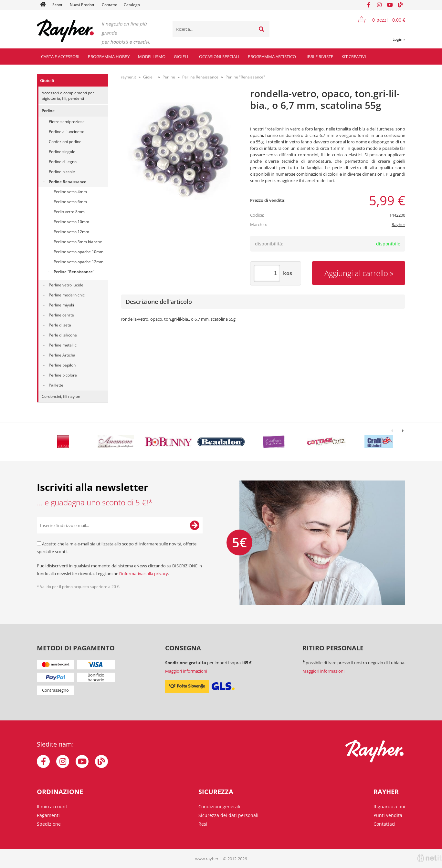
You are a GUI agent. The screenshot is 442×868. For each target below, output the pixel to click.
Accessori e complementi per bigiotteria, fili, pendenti (68, 96)
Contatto (110, 5)
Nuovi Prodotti (83, 5)
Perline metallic (63, 345)
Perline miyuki (61, 305)
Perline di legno (63, 162)
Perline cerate (61, 315)
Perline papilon (62, 365)
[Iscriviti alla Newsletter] (195, 525)
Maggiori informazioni (186, 671)
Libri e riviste (319, 57)
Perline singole (62, 152)
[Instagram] (379, 5)
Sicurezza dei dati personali (228, 815)
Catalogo (132, 5)
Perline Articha (62, 355)
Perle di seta (60, 325)
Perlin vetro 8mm (69, 212)
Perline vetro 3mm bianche (78, 242)
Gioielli (182, 57)
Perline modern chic (67, 295)
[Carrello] (377, 20)
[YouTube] (390, 5)
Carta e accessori (60, 57)
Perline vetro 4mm (70, 192)
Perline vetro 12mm (71, 232)
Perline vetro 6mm (70, 202)
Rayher (398, 224)
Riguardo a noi (389, 806)
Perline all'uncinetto (67, 132)
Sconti (58, 5)
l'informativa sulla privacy (144, 573)
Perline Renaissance (68, 182)
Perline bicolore (63, 375)
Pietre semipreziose (67, 122)
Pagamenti (48, 815)
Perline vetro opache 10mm (79, 252)
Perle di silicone (63, 335)
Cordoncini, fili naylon (61, 396)
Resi (203, 824)
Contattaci (384, 824)
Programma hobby (109, 57)
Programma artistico (272, 57)
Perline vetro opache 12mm (79, 262)
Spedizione (49, 824)
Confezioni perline (65, 142)
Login (399, 39)
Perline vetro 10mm (71, 222)
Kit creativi (354, 57)
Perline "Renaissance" (74, 272)
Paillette (56, 385)
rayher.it (128, 77)
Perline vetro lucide (66, 285)
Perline (48, 111)
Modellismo (152, 57)
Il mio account (52, 806)
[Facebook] (369, 5)
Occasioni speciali (219, 57)
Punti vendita (388, 815)
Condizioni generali (219, 806)
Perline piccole (62, 172)
